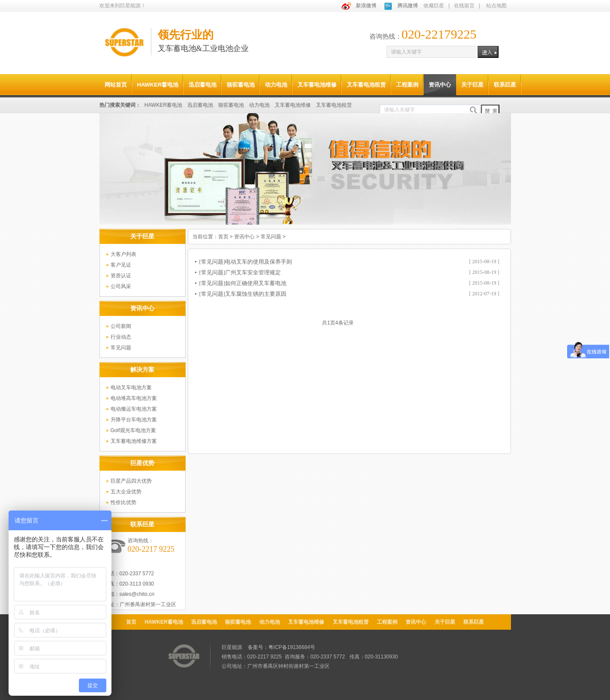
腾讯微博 (408, 6)
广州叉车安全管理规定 (253, 272)
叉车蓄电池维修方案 (134, 441)
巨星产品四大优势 (131, 481)
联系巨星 (505, 85)
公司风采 (121, 286)
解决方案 (142, 370)
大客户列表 (123, 254)
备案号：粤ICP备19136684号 (281, 647)
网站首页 (116, 85)
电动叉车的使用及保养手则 (258, 262)
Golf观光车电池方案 (133, 430)
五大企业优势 (126, 492)
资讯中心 (440, 85)
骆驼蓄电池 (241, 85)
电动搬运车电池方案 (134, 409)
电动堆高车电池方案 (134, 398)
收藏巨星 (434, 6)
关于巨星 (472, 85)
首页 (223, 237)
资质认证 (121, 276)
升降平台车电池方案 (134, 420)
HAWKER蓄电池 (158, 85)
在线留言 (464, 6)
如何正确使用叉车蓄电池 (256, 283)
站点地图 (496, 6)
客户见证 (121, 265)
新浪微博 (366, 6)
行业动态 (121, 337)
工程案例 (407, 85)
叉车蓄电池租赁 (366, 85)
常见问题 (121, 348)
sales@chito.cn (137, 594)
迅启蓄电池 (203, 85)
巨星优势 (142, 463)
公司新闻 (121, 326)
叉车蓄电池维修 (317, 85)
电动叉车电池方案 (131, 388)
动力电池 (276, 85)
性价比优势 (123, 502)
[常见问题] (212, 262)
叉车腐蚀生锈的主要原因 (256, 294)
